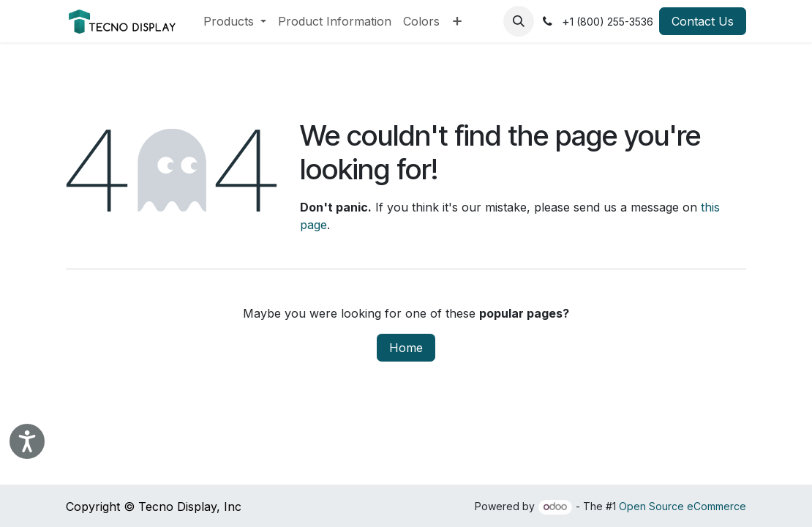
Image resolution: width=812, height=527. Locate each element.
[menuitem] (235, 21)
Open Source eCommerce (683, 506)
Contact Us (703, 21)
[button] (519, 21)
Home (406, 348)
